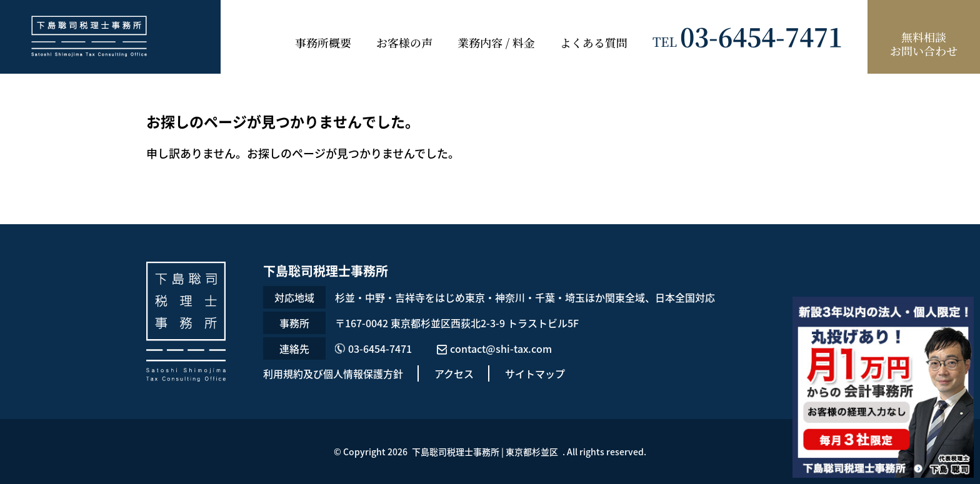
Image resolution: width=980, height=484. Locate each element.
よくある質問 (594, 42)
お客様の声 (404, 42)
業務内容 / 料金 (496, 42)
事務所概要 (323, 42)
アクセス (454, 373)
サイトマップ (535, 373)
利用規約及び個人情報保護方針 (333, 373)
